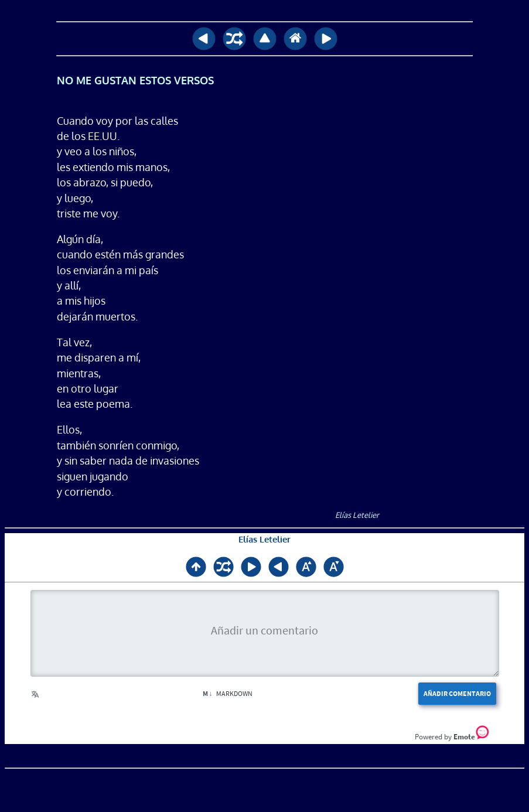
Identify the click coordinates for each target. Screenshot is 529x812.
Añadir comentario (457, 693)
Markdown (228, 693)
